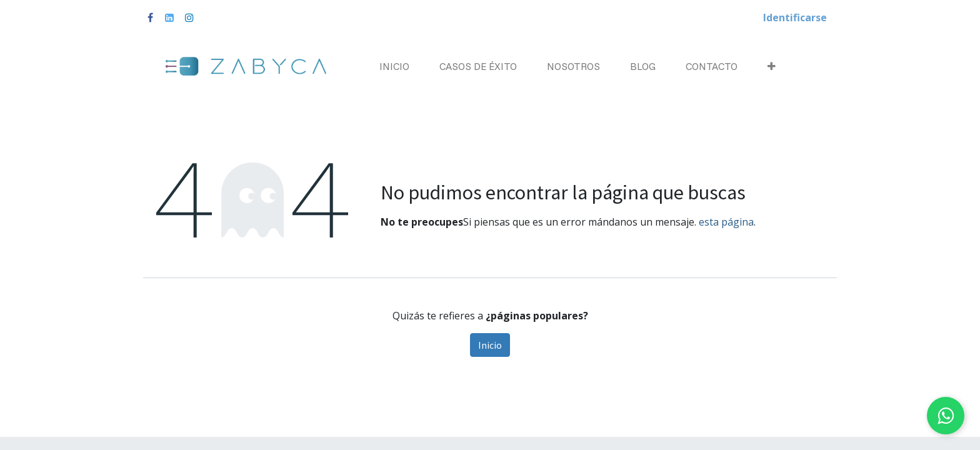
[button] (772, 66)
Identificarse (795, 17)
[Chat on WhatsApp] (946, 416)
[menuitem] (394, 66)
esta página (726, 222)
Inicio (490, 345)
